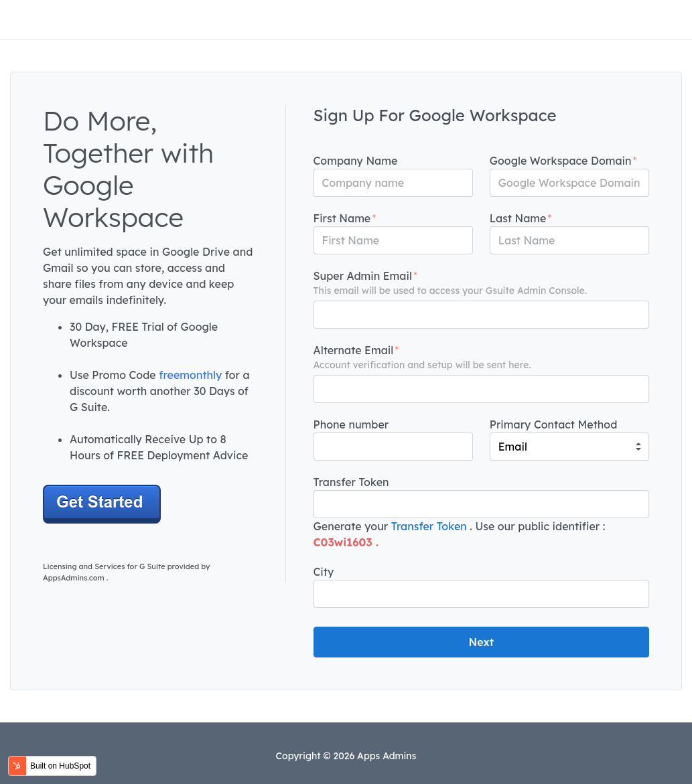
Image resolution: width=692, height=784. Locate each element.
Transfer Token (429, 526)
